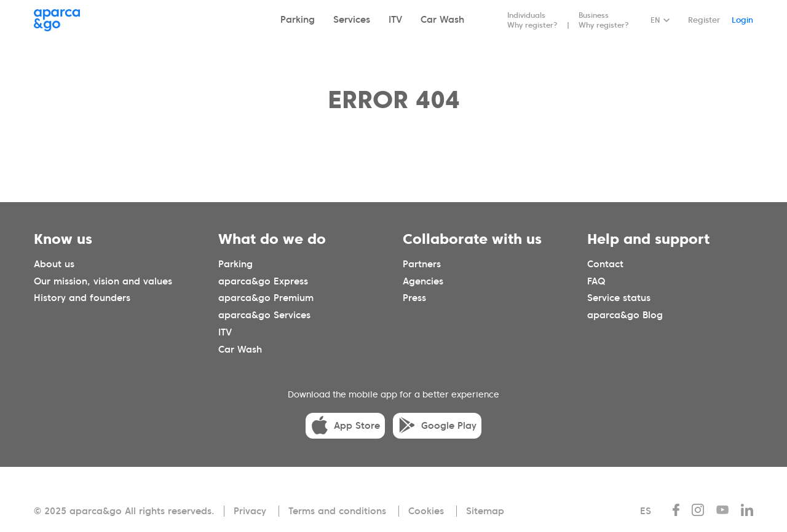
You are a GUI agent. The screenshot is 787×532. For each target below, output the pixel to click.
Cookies (426, 511)
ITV (395, 20)
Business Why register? (604, 20)
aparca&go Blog (625, 315)
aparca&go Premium (266, 298)
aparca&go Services (264, 315)
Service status (619, 298)
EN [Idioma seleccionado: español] (655, 20)
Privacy (250, 511)
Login (742, 20)
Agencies (423, 281)
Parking (298, 20)
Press (414, 298)
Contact (605, 264)
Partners (422, 264)
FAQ (596, 281)
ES (646, 511)
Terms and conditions (337, 511)
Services (352, 20)
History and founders (82, 298)
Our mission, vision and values (103, 281)
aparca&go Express (263, 281)
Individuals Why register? (532, 20)
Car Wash (442, 20)
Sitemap (485, 511)
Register (704, 20)
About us (54, 264)
